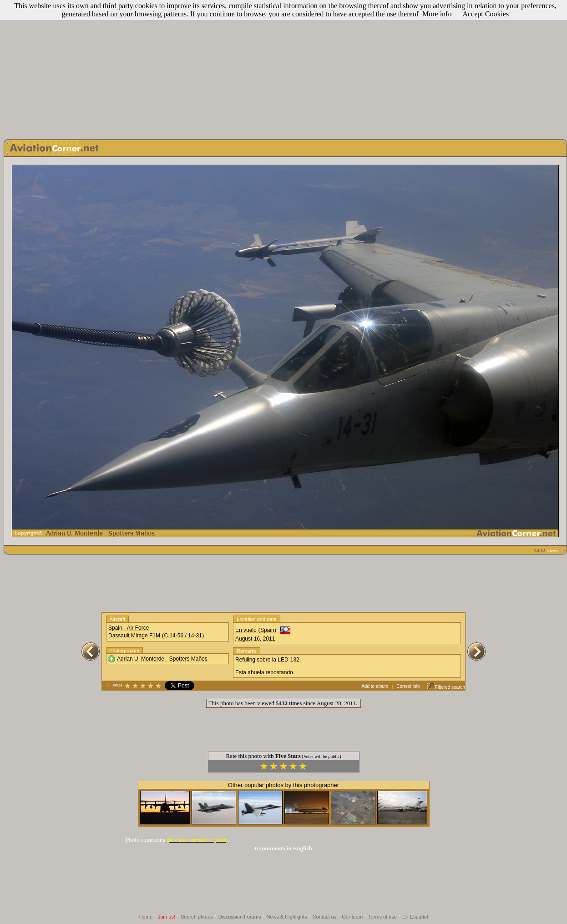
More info (437, 14)
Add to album (375, 686)
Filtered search (446, 687)
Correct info (408, 686)
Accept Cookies (486, 14)
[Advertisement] (283, 67)
